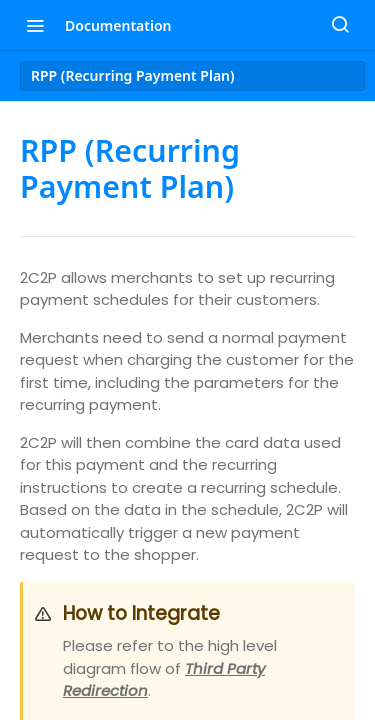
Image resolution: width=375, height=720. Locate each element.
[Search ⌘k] (340, 25)
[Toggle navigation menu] (35, 25)
